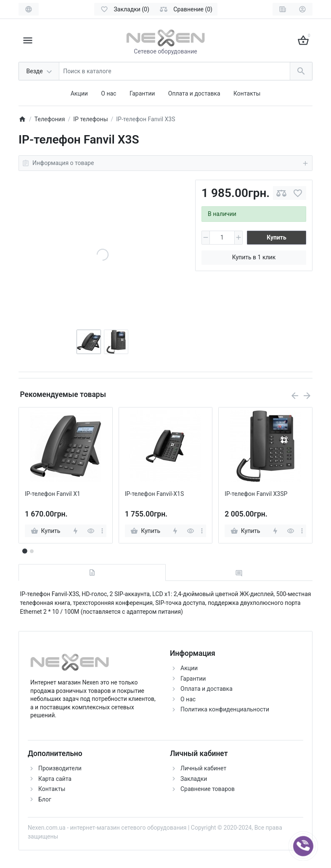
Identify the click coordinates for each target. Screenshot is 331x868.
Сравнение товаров (208, 789)
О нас (109, 93)
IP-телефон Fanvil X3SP (256, 494)
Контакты (247, 93)
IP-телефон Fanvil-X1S (155, 494)
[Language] (29, 9)
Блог (45, 799)
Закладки (194, 779)
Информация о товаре (165, 163)
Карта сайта (55, 779)
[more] (102, 531)
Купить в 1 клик (254, 257)
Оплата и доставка (194, 93)
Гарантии (142, 93)
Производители (60, 768)
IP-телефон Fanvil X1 (53, 494)
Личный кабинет (203, 768)
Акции (79, 93)
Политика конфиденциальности (225, 709)
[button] (32, 551)
